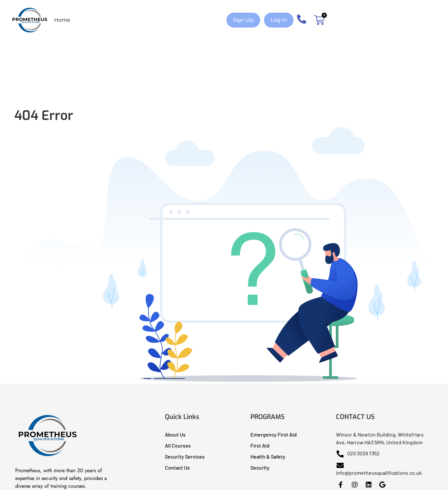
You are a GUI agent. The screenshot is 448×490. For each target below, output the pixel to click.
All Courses (178, 445)
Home (62, 20)
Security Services (185, 456)
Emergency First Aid (274, 434)
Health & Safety (268, 456)
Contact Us (177, 467)
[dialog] (436, 477)
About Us (175, 434)
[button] (243, 20)
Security (260, 467)
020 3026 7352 (358, 453)
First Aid (260, 445)
